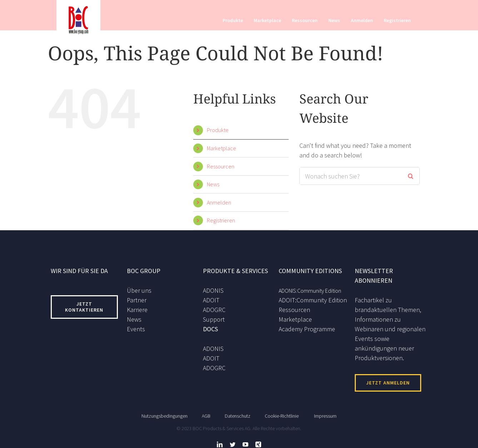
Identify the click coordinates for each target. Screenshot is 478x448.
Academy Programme (307, 329)
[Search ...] (351, 176)
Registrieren (221, 220)
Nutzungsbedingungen (165, 413)
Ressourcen (221, 166)
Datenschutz (238, 413)
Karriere (137, 310)
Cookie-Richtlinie (282, 413)
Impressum (325, 413)
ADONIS (213, 290)
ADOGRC (214, 310)
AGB (206, 413)
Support (214, 319)
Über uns (139, 290)
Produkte (218, 130)
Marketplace (221, 148)
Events (136, 329)
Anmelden (219, 202)
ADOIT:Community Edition (313, 300)
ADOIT (211, 300)
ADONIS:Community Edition (310, 291)
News (213, 184)
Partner (137, 300)
